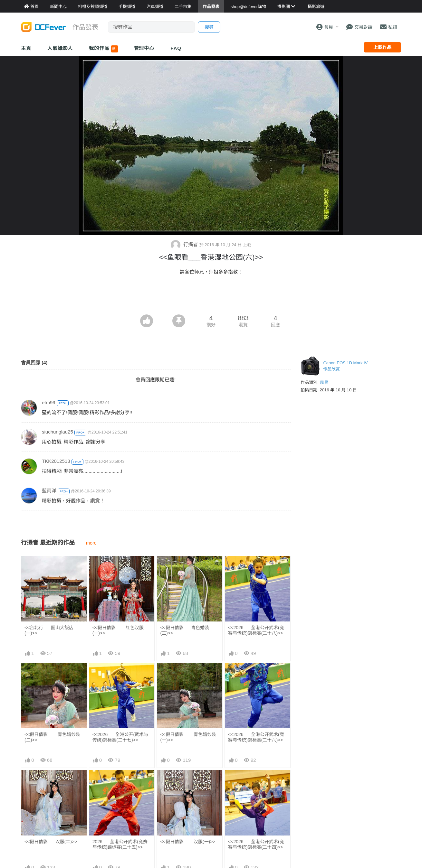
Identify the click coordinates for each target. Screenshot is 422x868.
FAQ (176, 48)
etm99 (49, 402)
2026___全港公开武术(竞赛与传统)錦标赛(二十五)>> (120, 844)
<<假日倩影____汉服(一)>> (188, 842)
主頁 (26, 48)
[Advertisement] (211, 297)
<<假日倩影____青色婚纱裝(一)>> (188, 737)
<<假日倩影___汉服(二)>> (51, 842)
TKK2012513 (56, 461)
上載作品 (382, 47)
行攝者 (185, 244)
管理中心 (144, 48)
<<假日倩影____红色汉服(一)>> (118, 630)
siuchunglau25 (58, 432)
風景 (324, 383)
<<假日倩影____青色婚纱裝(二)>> (53, 737)
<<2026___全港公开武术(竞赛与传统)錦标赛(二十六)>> (256, 737)
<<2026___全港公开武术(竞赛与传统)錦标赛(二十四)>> (256, 844)
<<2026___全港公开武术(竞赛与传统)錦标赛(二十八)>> (256, 630)
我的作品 (103, 49)
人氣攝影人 (60, 48)
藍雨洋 (49, 491)
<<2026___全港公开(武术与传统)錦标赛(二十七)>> (120, 737)
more (91, 543)
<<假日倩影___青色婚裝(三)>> (185, 630)
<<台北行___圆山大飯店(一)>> (49, 630)
